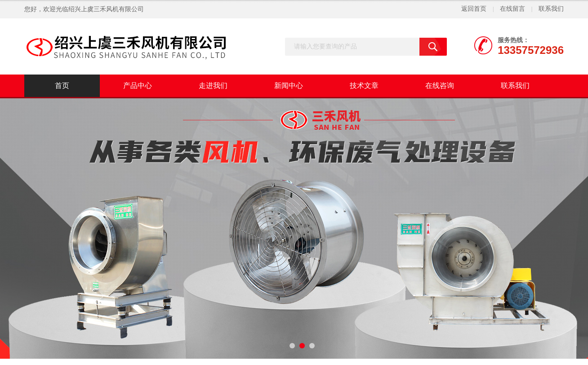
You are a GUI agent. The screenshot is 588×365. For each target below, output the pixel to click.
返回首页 (474, 9)
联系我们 (551, 9)
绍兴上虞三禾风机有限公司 (106, 9)
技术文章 (364, 86)
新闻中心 (289, 86)
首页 (62, 86)
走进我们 (213, 86)
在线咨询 (440, 86)
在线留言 (512, 9)
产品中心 (138, 86)
